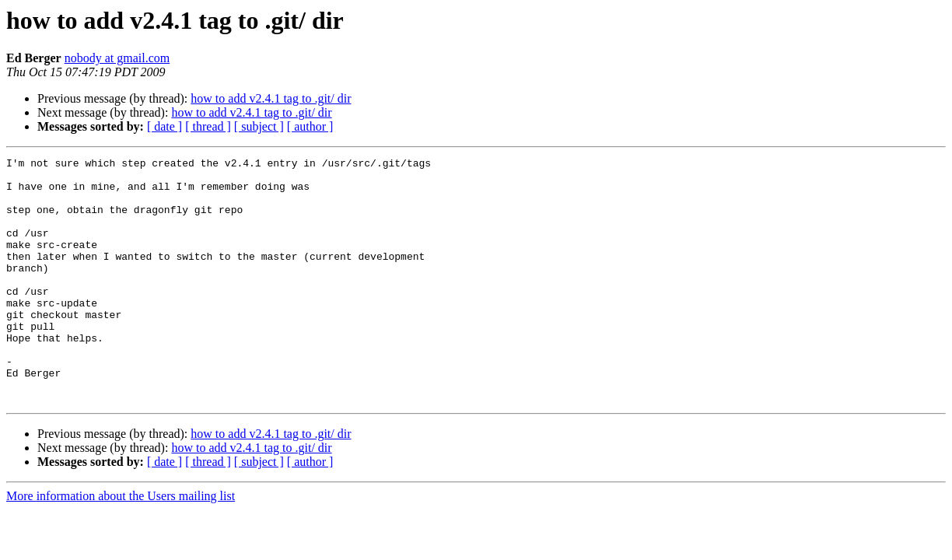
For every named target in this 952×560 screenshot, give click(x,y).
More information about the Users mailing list (121, 545)
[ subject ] (259, 126)
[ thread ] (208, 126)
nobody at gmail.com (117, 58)
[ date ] (164, 126)
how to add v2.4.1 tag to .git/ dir (271, 98)
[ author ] (310, 126)
